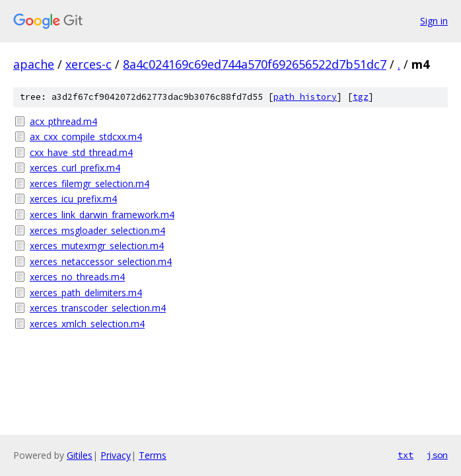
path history (305, 97)
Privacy (116, 455)
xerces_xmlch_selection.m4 (87, 324)
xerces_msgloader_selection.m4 (97, 230)
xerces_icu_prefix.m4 (73, 199)
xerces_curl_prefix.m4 (75, 168)
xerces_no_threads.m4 (77, 277)
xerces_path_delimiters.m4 (86, 293)
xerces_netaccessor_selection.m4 (101, 261)
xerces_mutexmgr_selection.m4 (97, 246)
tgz (361, 97)
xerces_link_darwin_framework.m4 (102, 215)
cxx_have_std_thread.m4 (81, 152)
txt (406, 455)
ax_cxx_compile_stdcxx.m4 (86, 137)
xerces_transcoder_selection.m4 (98, 308)
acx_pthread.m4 (63, 121)
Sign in (434, 21)
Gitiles (80, 455)
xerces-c (89, 64)
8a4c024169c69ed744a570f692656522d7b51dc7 (255, 64)
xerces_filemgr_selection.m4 (89, 183)
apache (34, 64)
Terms (153, 455)
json (437, 455)
